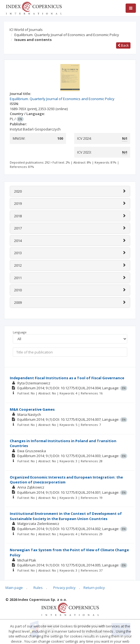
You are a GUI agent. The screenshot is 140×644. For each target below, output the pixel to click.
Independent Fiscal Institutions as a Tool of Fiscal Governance (67, 378)
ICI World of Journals (26, 30)
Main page (14, 588)
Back (123, 45)
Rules (38, 588)
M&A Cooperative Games (32, 409)
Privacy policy (64, 588)
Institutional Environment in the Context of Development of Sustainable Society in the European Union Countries (66, 516)
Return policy (94, 588)
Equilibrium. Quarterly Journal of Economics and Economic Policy (67, 35)
